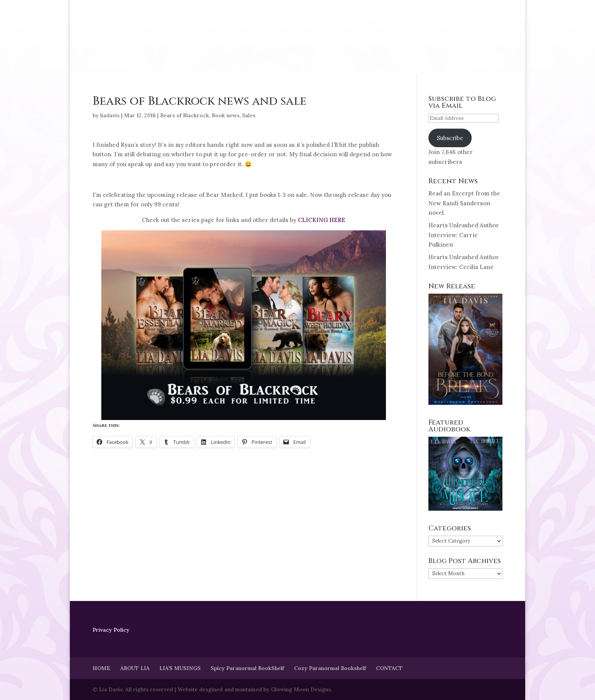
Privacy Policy (111, 630)
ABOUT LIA (135, 668)
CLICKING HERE (322, 220)
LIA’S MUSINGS (180, 668)
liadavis (110, 115)
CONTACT (389, 668)
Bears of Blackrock (185, 115)
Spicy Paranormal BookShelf (247, 668)
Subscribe (450, 138)
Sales (249, 115)
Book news (226, 115)
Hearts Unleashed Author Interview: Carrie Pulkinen (464, 235)
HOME (102, 668)
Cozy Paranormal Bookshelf (330, 668)
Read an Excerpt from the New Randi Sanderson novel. (464, 203)
